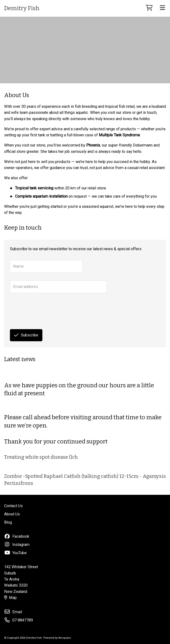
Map (10, 598)
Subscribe (26, 335)
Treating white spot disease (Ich (41, 457)
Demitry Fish (22, 8)
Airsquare (65, 638)
